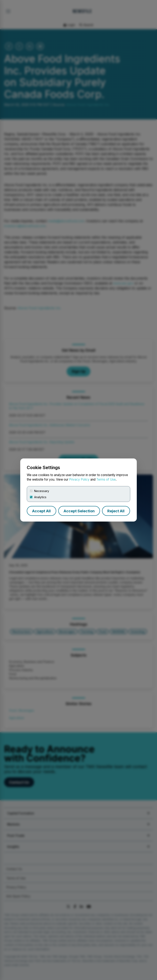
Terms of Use (106, 479)
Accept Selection (79, 511)
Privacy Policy (79, 479)
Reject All (116, 511)
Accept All (41, 511)
